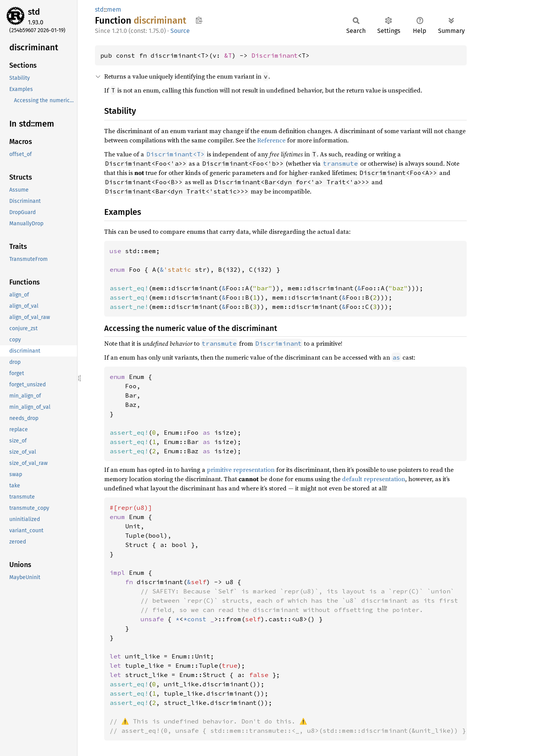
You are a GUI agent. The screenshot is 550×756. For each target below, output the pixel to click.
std (34, 12)
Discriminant (275, 55)
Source (180, 31)
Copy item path (199, 20)
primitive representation (241, 470)
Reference (271, 140)
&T (228, 55)
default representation (374, 479)
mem (114, 9)
